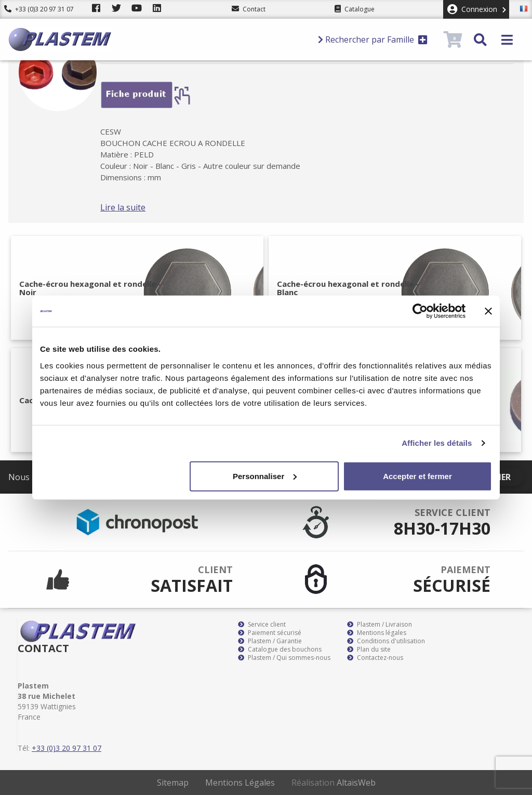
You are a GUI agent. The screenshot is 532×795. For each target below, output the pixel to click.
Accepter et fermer (417, 476)
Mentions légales (377, 633)
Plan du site (369, 650)
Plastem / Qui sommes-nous (284, 658)
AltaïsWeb (356, 783)
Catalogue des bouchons (280, 650)
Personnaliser (265, 476)
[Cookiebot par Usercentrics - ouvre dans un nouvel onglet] (420, 311)
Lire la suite (136, 207)
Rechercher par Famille (373, 39)
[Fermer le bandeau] (488, 311)
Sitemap (173, 783)
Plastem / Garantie (270, 641)
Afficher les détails (437, 443)
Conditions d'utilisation (386, 641)
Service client (262, 625)
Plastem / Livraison (380, 625)
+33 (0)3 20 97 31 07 (39, 9)
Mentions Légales (240, 783)
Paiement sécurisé (270, 633)
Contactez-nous (375, 658)
